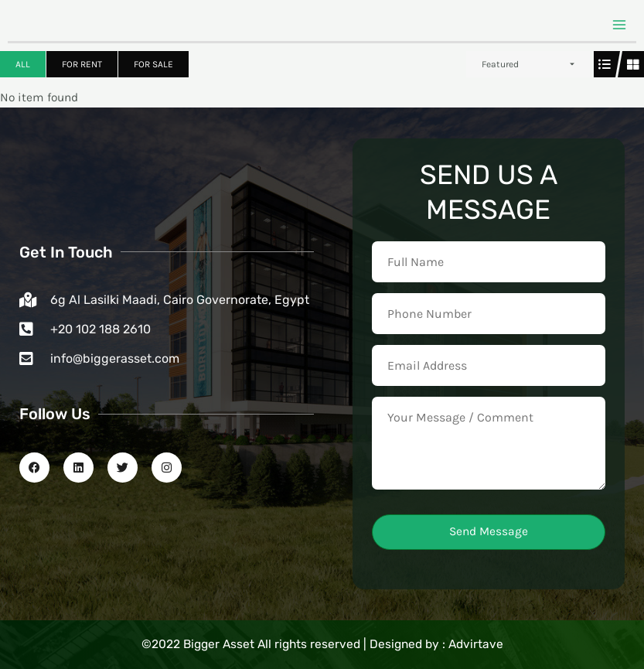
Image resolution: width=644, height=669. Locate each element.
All (23, 64)
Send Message (489, 531)
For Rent (82, 64)
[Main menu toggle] (620, 24)
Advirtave (476, 644)
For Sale (153, 64)
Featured (500, 64)
